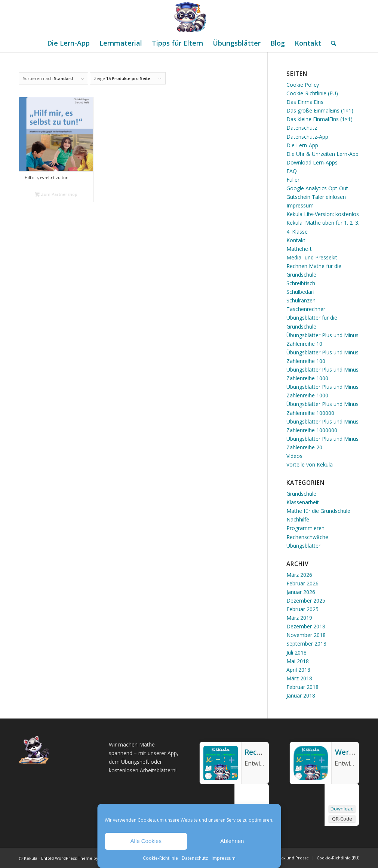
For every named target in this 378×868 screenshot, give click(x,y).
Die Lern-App (302, 145)
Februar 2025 (302, 609)
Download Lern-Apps (312, 162)
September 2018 (306, 644)
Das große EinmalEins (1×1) (320, 110)
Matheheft (299, 249)
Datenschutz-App (307, 137)
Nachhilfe (298, 519)
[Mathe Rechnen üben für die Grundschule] (189, 17)
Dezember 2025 (306, 601)
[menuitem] (68, 43)
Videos (294, 456)
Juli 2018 (296, 652)
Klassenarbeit (303, 502)
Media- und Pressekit (312, 257)
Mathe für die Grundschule (318, 511)
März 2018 (299, 678)
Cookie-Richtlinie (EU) (312, 93)
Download (342, 809)
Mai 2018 (298, 661)
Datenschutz (195, 858)
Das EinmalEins (305, 102)
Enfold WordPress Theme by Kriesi (76, 858)
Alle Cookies (146, 841)
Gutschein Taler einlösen (316, 197)
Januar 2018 (301, 695)
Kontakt (296, 240)
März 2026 (299, 575)
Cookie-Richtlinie (160, 858)
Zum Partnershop (56, 194)
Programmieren (305, 528)
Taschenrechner (306, 309)
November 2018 (306, 635)
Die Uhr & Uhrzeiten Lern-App (322, 154)
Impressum (224, 858)
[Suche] (331, 43)
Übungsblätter (303, 546)
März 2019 (299, 618)
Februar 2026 (302, 583)
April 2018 (298, 670)
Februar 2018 (302, 687)
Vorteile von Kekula (310, 464)
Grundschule (301, 494)
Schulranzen (301, 300)
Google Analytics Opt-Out (317, 188)
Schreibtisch (301, 283)
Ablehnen (232, 841)
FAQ (292, 171)
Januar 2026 (301, 592)
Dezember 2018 (306, 626)
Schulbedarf (301, 292)
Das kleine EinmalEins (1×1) (319, 119)
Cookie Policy (303, 85)
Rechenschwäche (307, 537)
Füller (293, 180)
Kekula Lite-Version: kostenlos (323, 214)
